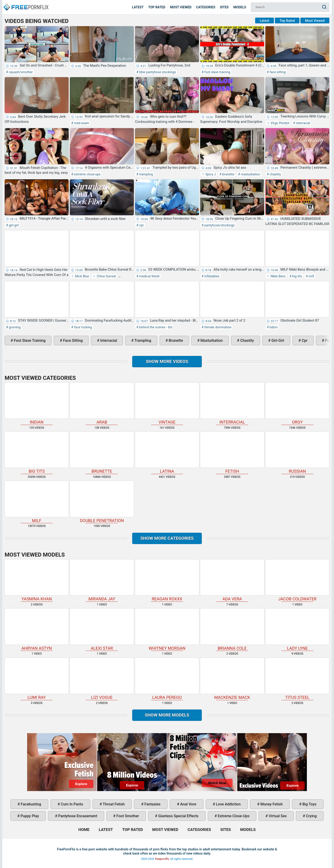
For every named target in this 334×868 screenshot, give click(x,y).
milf (311, 276)
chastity (275, 174)
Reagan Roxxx (167, 580)
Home (26, 4)
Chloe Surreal (106, 276)
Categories (206, 7)
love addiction (228, 804)
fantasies (152, 804)
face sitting (277, 72)
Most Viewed (181, 7)
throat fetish (113, 804)
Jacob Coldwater (297, 580)
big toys (309, 804)
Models (240, 7)
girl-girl (13, 225)
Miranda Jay (102, 580)
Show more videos (167, 361)
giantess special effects (178, 816)
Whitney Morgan (167, 629)
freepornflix (162, 859)
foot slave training (217, 72)
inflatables (212, 276)
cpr (141, 225)
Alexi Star (102, 629)
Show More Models (167, 715)
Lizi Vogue (102, 679)
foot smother (127, 816)
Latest (138, 7)
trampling (146, 174)
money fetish (271, 804)
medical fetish (149, 276)
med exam (81, 123)
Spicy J (210, 174)
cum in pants (71, 804)
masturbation (250, 174)
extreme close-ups (87, 174)
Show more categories (167, 538)
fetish (232, 453)
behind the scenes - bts (156, 327)
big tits (297, 276)
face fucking (83, 327)
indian (37, 404)
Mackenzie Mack (232, 679)
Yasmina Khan (37, 580)
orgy (297, 404)
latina (167, 453)
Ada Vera (232, 580)
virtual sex (277, 816)
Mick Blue (82, 276)
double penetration (102, 502)
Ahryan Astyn (37, 629)
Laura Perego (167, 679)
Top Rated (157, 7)
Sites (224, 7)
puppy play (29, 816)
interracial (303, 123)
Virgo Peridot (280, 123)
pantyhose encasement (77, 816)
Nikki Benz (278, 276)
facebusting (30, 804)
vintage (167, 404)
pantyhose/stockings (219, 225)
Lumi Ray (37, 679)
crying (311, 816)
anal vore (188, 804)
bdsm (273, 327)
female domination (218, 327)
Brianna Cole (232, 629)
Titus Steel (297, 679)
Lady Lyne (297, 629)
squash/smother (21, 72)
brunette (228, 174)
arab (102, 404)
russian (297, 453)
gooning (14, 327)
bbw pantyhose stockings (157, 72)
